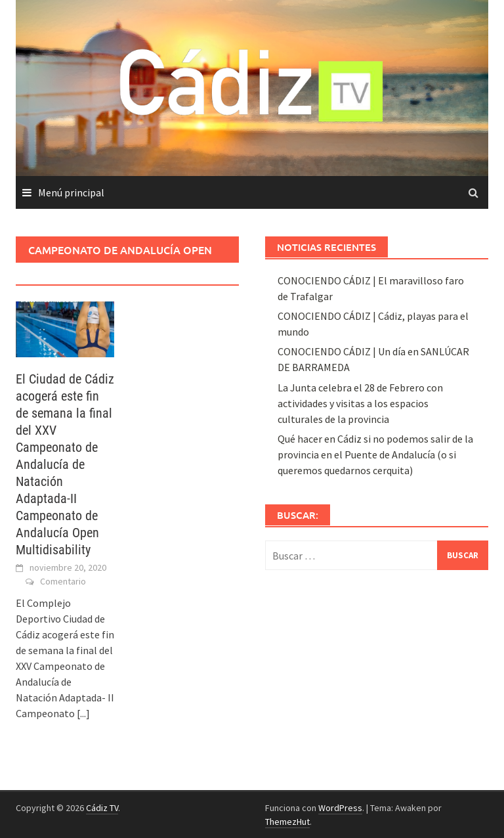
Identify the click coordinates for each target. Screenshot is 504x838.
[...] (83, 713)
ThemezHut (287, 822)
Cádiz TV (102, 808)
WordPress (340, 808)
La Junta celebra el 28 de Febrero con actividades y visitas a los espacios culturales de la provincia (360, 403)
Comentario (63, 581)
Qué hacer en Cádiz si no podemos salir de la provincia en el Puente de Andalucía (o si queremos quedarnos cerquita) (375, 454)
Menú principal (71, 192)
